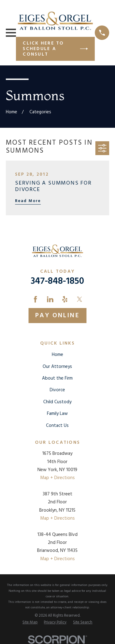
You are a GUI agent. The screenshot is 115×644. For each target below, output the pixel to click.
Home (57, 355)
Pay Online (57, 316)
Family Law (57, 414)
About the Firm (57, 378)
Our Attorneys (57, 367)
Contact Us (57, 426)
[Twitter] (80, 299)
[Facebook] (35, 299)
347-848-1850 (57, 281)
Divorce (57, 390)
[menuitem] (30, 623)
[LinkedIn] (50, 299)
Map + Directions (57, 478)
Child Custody (57, 402)
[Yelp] (65, 299)
